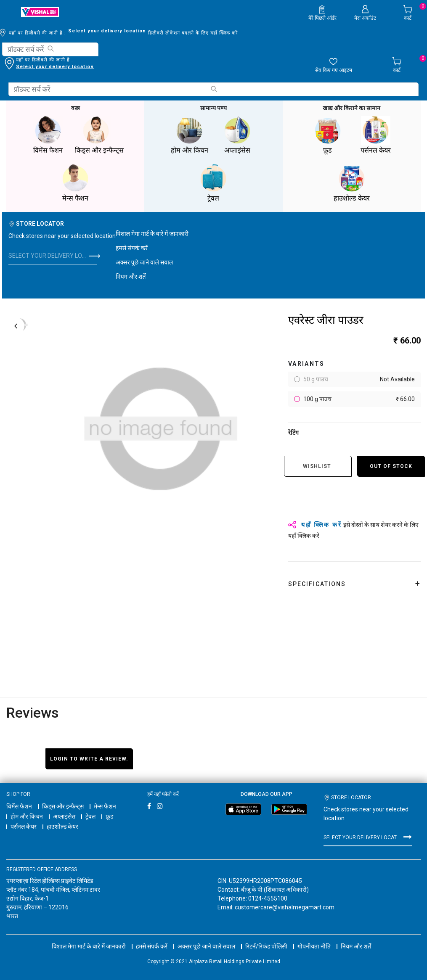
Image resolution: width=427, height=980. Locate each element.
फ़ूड (109, 816)
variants (306, 364)
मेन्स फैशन (105, 806)
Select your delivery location (107, 31)
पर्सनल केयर (24, 827)
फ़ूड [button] (328, 135)
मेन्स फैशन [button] (75, 183)
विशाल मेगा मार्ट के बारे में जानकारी (152, 234)
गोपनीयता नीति (314, 946)
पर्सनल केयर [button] (376, 135)
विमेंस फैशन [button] (48, 135)
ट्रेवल (90, 816)
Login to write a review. (89, 759)
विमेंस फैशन (19, 806)
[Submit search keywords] (50, 49)
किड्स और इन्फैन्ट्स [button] (99, 135)
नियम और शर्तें (131, 277)
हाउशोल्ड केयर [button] (352, 183)
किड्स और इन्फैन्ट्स (63, 806)
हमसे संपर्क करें (132, 248)
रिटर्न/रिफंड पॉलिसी (266, 946)
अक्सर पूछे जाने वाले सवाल (144, 262)
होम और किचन (27, 816)
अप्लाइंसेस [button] (237, 135)
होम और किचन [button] (189, 135)
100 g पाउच (358, 399)
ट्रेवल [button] (213, 183)
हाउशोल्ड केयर (62, 827)
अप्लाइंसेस (64, 816)
